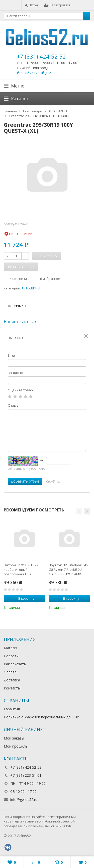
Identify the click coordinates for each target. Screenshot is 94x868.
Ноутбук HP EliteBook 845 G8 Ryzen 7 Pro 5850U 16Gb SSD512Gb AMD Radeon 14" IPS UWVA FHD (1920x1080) (69, 570)
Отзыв (13, 405)
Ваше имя (16, 338)
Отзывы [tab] (17, 306)
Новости (11, 656)
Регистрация (57, 5)
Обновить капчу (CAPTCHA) (27, 469)
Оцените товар (20, 390)
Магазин (11, 648)
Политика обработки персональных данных (41, 717)
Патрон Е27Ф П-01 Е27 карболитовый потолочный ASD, (21, 570)
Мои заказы (14, 738)
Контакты (12, 688)
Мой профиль (16, 746)
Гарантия (12, 709)
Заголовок (16, 373)
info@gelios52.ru (24, 799)
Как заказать (15, 664)
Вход (31, 5)
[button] (79, 511)
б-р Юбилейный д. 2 (34, 73)
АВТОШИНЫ (31, 288)
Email (12, 355)
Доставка (12, 680)
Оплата (10, 672)
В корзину (24, 598)
